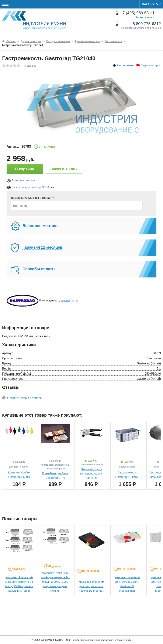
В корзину (25, 169)
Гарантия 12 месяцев (42, 247)
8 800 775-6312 (147, 24)
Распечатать (125, 65)
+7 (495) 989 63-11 (137, 13)
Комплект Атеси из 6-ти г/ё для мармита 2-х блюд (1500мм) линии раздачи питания (19, 584)
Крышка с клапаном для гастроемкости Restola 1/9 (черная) (91, 586)
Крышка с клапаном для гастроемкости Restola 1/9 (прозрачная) (127, 584)
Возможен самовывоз (25, 181)
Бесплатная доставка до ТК (28, 187)
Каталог (151, 4)
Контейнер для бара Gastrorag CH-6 (55, 476)
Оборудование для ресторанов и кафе (34, 20)
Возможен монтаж (40, 226)
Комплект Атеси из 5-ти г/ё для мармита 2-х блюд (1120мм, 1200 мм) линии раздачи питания (55, 582)
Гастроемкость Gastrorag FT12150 (127, 475)
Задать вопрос (151, 65)
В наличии (47, 146)
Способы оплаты (39, 269)
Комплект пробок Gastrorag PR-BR (19, 475)
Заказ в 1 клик (64, 169)
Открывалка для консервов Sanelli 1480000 (91, 474)
